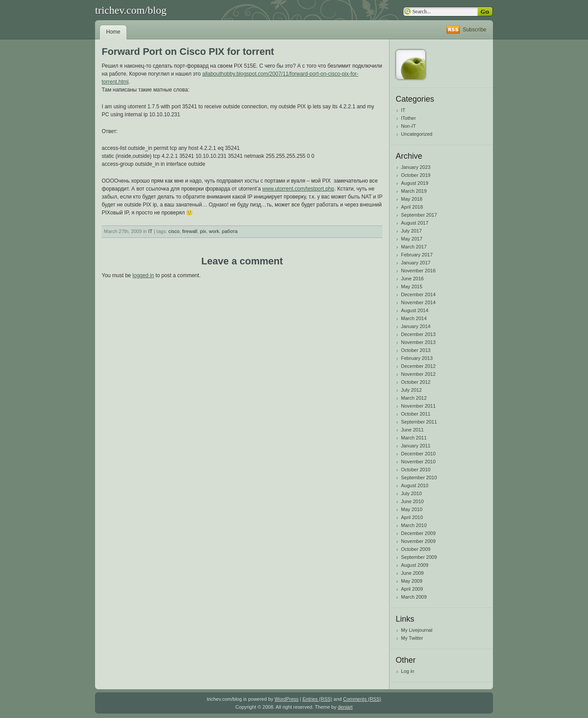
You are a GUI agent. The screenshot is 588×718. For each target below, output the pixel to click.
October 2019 (416, 175)
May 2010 (412, 509)
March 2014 (414, 318)
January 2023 (416, 167)
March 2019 (414, 191)
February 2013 (417, 358)
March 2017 (414, 247)
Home (113, 32)
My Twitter (412, 638)
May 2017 (412, 239)
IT (150, 231)
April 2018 (412, 207)
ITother (409, 118)
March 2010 (414, 525)
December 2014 (418, 294)
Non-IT (409, 126)
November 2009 (418, 541)
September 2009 (419, 557)
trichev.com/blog (131, 10)
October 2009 (416, 549)
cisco (174, 231)
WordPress (286, 699)
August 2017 (415, 223)
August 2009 (415, 565)
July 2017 (411, 231)
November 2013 (418, 342)
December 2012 (418, 366)
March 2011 (414, 438)
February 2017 (417, 255)
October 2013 (416, 350)
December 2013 (418, 334)
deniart (345, 707)
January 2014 (416, 326)
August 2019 (415, 183)
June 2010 (412, 501)
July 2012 (411, 390)
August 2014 (415, 310)
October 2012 (416, 382)
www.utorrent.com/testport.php (298, 189)
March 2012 (414, 398)
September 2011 (419, 422)
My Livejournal (417, 630)
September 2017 (419, 215)
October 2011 (416, 414)
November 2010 (418, 462)
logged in (143, 275)
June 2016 (412, 279)
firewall (190, 231)
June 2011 (412, 430)
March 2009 (414, 597)
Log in (408, 671)
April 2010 (412, 517)
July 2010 (411, 493)
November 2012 (418, 374)
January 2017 (416, 263)
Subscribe (475, 30)
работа (230, 231)
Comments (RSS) (362, 699)
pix (203, 231)
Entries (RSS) (317, 699)
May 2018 (412, 199)
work (214, 231)
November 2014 (418, 302)
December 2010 (418, 454)
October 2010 (416, 470)
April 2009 (412, 589)
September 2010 (419, 477)
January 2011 (416, 446)
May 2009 (412, 581)
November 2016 (418, 271)
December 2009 (418, 533)
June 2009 (412, 573)
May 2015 (412, 286)
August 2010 (415, 485)
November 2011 (418, 406)
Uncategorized (417, 134)
